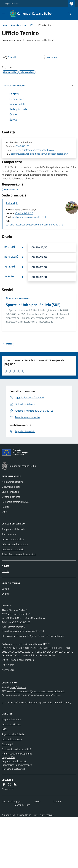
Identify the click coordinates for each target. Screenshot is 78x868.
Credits (57, 801)
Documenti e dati (11, 487)
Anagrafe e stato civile (14, 529)
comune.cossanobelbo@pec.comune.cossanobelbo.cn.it (40, 154)
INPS (4, 729)
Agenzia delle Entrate (13, 734)
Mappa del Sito (22, 805)
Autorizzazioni (9, 534)
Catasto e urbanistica (18, 298)
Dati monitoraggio (11, 801)
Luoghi (5, 589)
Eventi (5, 594)
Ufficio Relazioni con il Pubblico (18, 660)
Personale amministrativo (15, 502)
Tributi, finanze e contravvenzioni (19, 554)
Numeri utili (8, 670)
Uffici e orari (8, 665)
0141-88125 (22, 146)
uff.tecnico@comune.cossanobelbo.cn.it (34, 150)
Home (5, 25)
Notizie (5, 571)
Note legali (8, 744)
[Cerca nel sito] (68, 13)
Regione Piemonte (12, 4)
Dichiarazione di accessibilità (16, 749)
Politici (5, 507)
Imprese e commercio (13, 549)
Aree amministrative (12, 482)
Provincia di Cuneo (11, 724)
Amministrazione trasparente (17, 754)
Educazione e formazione (15, 544)
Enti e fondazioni (11, 492)
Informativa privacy (12, 739)
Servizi (37, 801)
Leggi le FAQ (8, 757)
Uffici (32, 25)
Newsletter (8, 789)
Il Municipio (12, 203)
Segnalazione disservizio (14, 761)
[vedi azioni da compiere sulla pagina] (49, 57)
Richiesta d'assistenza (13, 769)
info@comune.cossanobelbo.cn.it (29, 217)
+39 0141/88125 (24, 213)
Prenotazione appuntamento (17, 765)
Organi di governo (11, 497)
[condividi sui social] (9, 57)
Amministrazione (18, 25)
